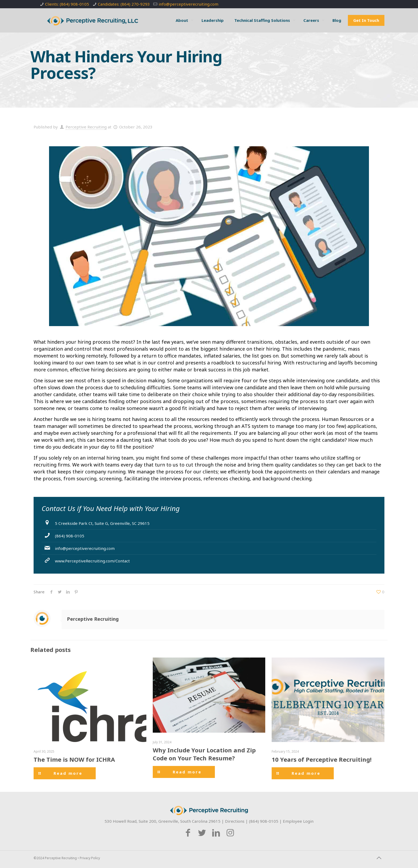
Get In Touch (366, 20)
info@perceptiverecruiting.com (188, 4)
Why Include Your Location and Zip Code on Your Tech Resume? (204, 754)
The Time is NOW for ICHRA (74, 759)
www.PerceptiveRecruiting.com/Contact (92, 561)
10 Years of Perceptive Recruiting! (322, 759)
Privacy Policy (90, 858)
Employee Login (298, 821)
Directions (235, 821)
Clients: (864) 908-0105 (67, 4)
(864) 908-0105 (70, 536)
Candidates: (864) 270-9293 (124, 4)
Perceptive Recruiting (86, 127)
